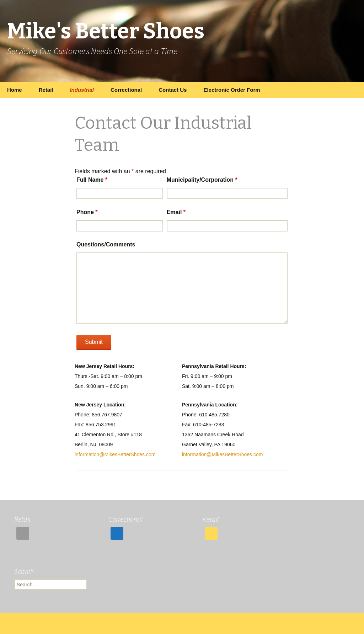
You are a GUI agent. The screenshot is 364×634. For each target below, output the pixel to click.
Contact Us (173, 90)
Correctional (126, 90)
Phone (87, 212)
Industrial (82, 90)
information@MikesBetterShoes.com (115, 454)
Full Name (92, 180)
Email (176, 212)
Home (15, 90)
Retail (46, 90)
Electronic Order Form (232, 90)
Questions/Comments (106, 244)
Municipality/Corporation (202, 180)
